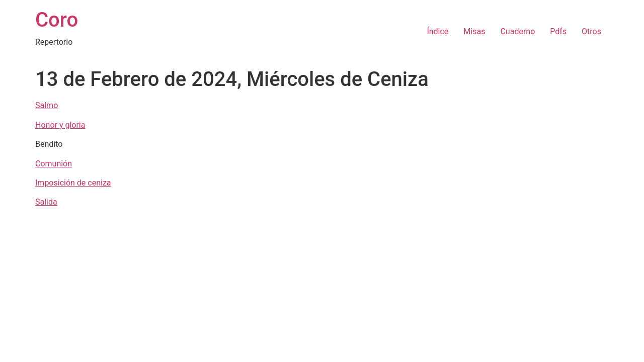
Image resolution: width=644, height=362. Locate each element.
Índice (437, 31)
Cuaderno (517, 31)
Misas (474, 31)
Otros (591, 31)
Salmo (47, 105)
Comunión (54, 164)
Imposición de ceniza (73, 183)
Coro (57, 20)
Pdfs (558, 31)
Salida (46, 202)
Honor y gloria (60, 125)
